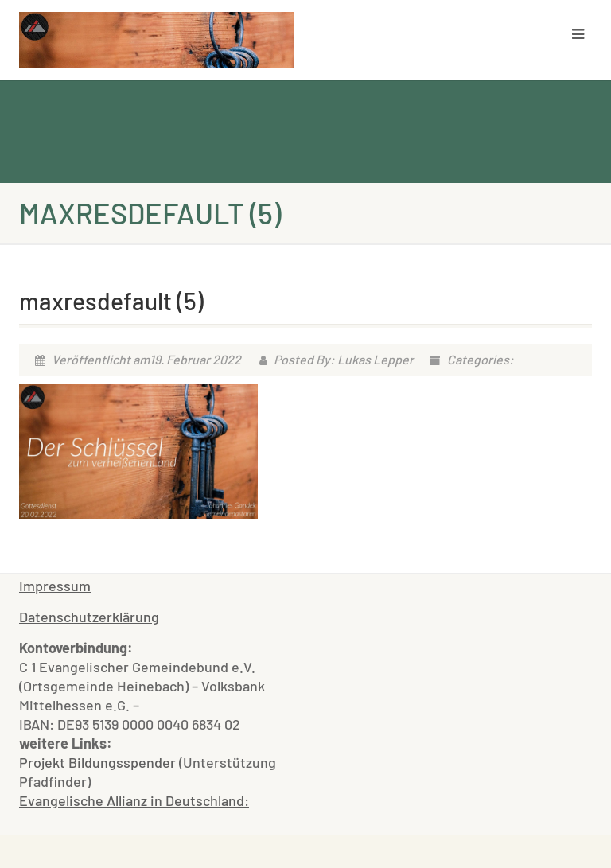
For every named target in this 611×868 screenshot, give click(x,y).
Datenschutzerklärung (89, 617)
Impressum (55, 586)
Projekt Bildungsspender (97, 762)
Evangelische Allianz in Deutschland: (134, 800)
